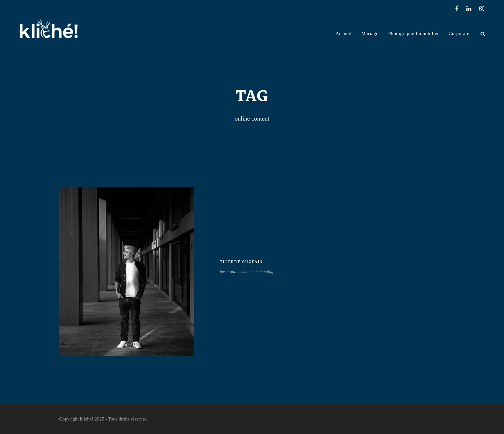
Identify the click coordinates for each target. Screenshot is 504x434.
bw (222, 271)
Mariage (370, 33)
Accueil (344, 33)
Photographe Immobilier (413, 33)
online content (242, 271)
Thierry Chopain (241, 262)
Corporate (459, 33)
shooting (266, 271)
